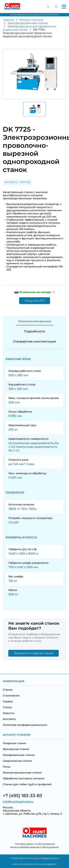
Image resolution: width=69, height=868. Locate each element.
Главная (8, 20)
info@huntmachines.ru (18, 802)
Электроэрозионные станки (28, 23)
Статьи (7, 707)
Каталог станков (31, 20)
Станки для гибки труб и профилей (27, 784)
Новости (9, 713)
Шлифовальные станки (19, 755)
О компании (11, 696)
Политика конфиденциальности (25, 725)
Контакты (9, 719)
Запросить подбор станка (33, 653)
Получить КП (35, 301)
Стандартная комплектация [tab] (34, 341)
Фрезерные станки (16, 749)
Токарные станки (14, 743)
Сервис (8, 701)
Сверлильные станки (17, 761)
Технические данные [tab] (34, 321)
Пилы (7, 767)
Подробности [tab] (34, 331)
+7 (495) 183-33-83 (22, 796)
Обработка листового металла (24, 778)
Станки (8, 690)
